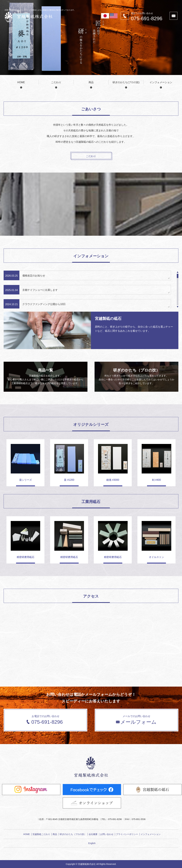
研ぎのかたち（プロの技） (73, 834)
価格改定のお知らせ (34, 276)
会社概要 (93, 834)
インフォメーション (161, 82)
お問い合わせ (107, 834)
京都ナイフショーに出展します (40, 290)
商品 (91, 82)
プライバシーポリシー (127, 834)
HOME (21, 82)
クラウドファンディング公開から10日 (44, 304)
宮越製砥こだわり (41, 834)
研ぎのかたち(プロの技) (126, 82)
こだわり (56, 82)
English (92, 843)
